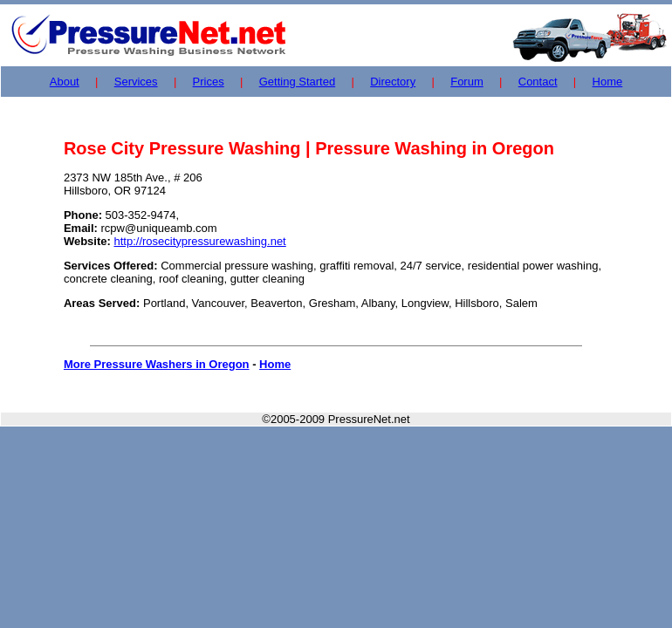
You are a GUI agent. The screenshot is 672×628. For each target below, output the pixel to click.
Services (136, 82)
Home (608, 82)
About (65, 82)
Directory (393, 82)
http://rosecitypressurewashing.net (199, 241)
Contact (538, 82)
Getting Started (297, 82)
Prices (209, 82)
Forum (467, 82)
